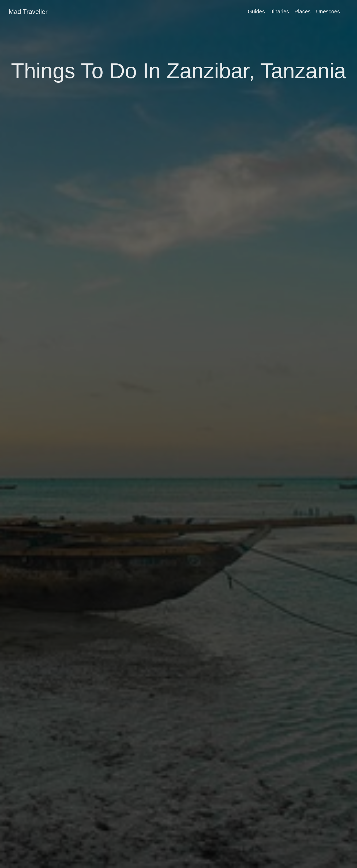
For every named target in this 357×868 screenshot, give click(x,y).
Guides (256, 12)
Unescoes (328, 12)
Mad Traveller (28, 12)
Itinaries (280, 12)
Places (303, 12)
